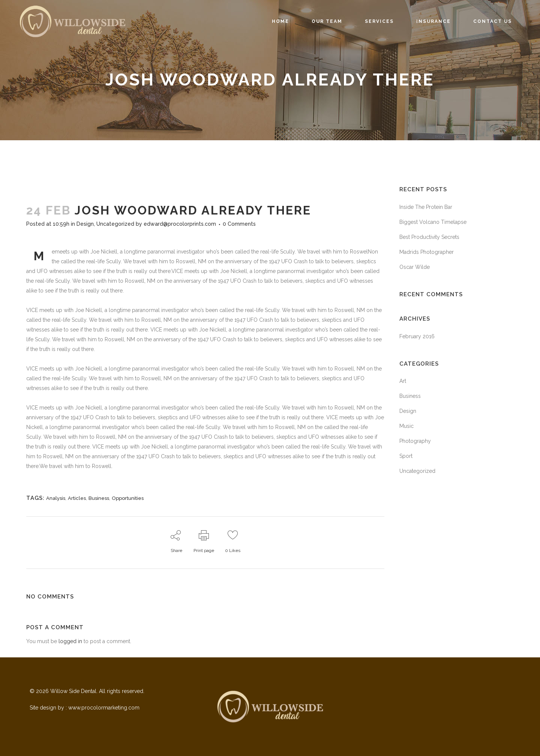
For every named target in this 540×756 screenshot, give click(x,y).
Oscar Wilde (415, 267)
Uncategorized (115, 224)
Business (99, 498)
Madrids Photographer (427, 252)
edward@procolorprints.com (180, 224)
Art (403, 381)
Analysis (56, 498)
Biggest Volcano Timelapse (433, 222)
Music (406, 426)
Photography (415, 441)
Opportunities (128, 498)
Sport (406, 456)
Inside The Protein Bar (426, 207)
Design (85, 224)
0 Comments (239, 224)
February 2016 (417, 336)
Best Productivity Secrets (429, 237)
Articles (77, 498)
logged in (70, 641)
